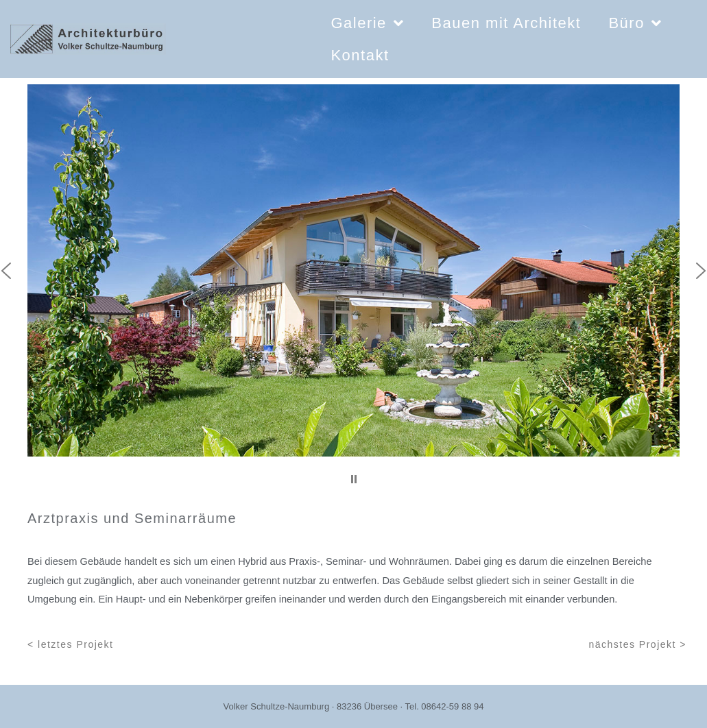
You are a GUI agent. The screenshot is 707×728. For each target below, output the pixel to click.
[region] (353, 288)
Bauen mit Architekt (506, 23)
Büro (635, 23)
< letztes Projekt (71, 644)
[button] (354, 479)
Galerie (367, 23)
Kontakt (360, 55)
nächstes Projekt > (637, 644)
